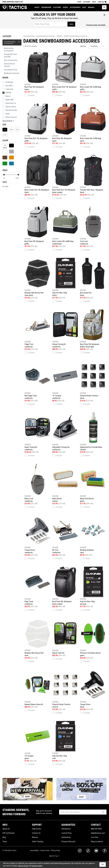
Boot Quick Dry (93, 277)
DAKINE (7, 93)
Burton (8, 96)
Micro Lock (38, 483)
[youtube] (96, 851)
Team (5, 842)
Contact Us (36, 833)
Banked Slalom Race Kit (38, 687)
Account (87, 2)
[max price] (18, 178)
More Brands (8, 121)
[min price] (6, 178)
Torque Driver (38, 534)
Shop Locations (97, 842)
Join (71, 24)
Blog (4, 837)
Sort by (83, 46)
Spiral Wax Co (11, 103)
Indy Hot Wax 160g (65, 277)
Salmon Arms (11, 107)
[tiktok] (88, 851)
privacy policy (37, 866)
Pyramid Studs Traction (93, 380)
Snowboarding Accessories (12, 42)
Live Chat (95, 837)
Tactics (15, 7)
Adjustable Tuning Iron (65, 432)
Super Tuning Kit (38, 432)
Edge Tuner (38, 586)
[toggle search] (104, 7)
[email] (83, 812)
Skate (37, 7)
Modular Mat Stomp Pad (38, 277)
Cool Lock (93, 226)
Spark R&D (10, 100)
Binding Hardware (93, 534)
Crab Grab (9, 89)
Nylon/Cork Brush (93, 483)
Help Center (36, 829)
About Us (6, 829)
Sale (84, 7)
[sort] (97, 46)
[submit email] (104, 811)
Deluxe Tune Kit (65, 636)
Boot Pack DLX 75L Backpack (38, 123)
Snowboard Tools (11, 70)
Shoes (65, 7)
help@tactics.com (98, 833)
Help (94, 2)
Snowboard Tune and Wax (10, 55)
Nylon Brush (65, 483)
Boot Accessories (11, 60)
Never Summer (11, 117)
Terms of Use (45, 851)
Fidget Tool (38, 329)
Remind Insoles (11, 110)
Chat (79, 2)
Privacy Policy (56, 851)
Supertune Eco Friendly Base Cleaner (93, 431)
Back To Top (54, 856)
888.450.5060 (96, 829)
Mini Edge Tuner (38, 380)
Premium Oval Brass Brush (93, 637)
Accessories (75, 7)
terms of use (23, 866)
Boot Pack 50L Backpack (38, 71)
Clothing (57, 7)
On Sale (5, 186)
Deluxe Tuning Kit (65, 329)
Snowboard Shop (29, 36)
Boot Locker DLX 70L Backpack (65, 71)
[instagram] (80, 851)
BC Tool (65, 534)
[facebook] (105, 851)
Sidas (8, 114)
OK (103, 865)
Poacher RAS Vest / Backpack (93, 174)
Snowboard (46, 7)
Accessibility (34, 851)
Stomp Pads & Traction (9, 65)
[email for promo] (50, 24)
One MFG (9, 86)
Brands (91, 7)
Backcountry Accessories (9, 49)
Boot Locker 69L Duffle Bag (93, 71)
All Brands (9, 82)
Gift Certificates (9, 833)
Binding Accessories (12, 73)
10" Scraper (65, 380)
